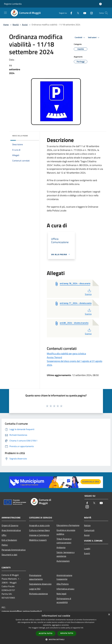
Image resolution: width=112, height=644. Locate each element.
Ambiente (61, 547)
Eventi (87, 553)
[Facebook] (70, 13)
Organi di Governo (10, 525)
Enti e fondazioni (9, 540)
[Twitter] (77, 13)
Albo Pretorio (63, 584)
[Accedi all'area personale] (100, 4)
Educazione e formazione (68, 525)
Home (6, 25)
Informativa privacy (65, 589)
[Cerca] (106, 13)
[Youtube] (84, 13)
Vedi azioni (94, 38)
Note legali (61, 594)
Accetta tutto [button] (46, 633)
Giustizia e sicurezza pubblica (66, 532)
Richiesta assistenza (38, 594)
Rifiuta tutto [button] (67, 633)
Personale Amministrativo (14, 550)
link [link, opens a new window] (82, 628)
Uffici (4, 535)
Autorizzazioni (63, 561)
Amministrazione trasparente (64, 577)
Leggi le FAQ (35, 589)
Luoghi (87, 549)
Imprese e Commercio (39, 535)
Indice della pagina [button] (20, 136)
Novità (16, 25)
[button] (56, 639)
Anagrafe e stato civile (39, 525)
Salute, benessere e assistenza (66, 554)
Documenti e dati (9, 555)
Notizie (87, 525)
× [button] (109, 615)
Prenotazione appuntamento (36, 577)
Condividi (80, 38)
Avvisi (25, 25)
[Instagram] (90, 13)
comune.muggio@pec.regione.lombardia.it (22, 611)
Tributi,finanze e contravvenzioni (64, 541)
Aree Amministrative (11, 530)
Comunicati (89, 530)
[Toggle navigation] (5, 13)
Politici (5, 545)
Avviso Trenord (54, 357)
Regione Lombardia (13, 4)
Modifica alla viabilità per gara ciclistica (66, 354)
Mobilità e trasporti (38, 540)
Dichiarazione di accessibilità (64, 600)
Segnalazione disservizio (40, 584)
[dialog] (56, 628)
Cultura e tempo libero (39, 530)
